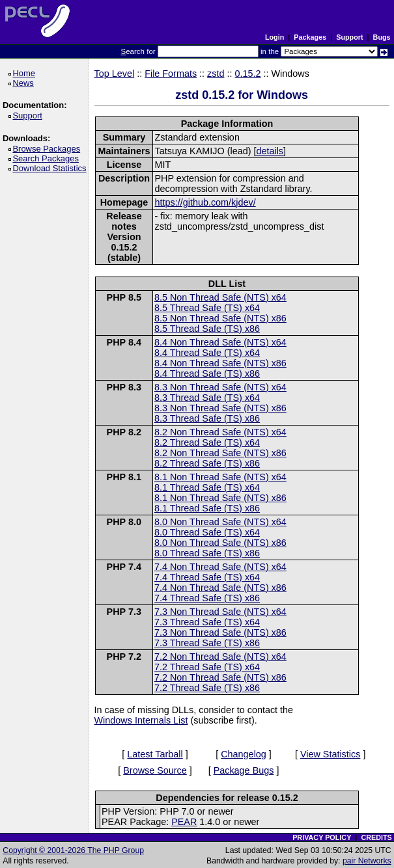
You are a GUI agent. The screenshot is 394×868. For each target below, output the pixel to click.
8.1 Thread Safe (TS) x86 (207, 508)
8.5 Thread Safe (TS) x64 (207, 308)
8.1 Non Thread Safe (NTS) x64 (220, 477)
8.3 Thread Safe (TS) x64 (207, 398)
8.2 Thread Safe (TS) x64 (207, 442)
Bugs (382, 37)
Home (26, 73)
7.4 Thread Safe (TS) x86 (207, 598)
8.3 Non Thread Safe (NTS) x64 (220, 387)
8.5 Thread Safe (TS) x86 (207, 329)
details (270, 151)
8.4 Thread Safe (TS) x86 (207, 373)
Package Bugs (244, 770)
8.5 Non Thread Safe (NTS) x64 (220, 297)
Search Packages (48, 158)
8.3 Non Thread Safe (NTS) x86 (220, 408)
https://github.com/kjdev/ (205, 202)
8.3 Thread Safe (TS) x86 (207, 418)
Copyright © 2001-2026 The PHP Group (73, 850)
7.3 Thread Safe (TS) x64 (207, 622)
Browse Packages (49, 149)
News (25, 83)
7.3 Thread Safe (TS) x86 (207, 643)
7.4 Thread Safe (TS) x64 (207, 577)
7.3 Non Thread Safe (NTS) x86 (220, 632)
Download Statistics (51, 168)
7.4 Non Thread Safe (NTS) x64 (220, 567)
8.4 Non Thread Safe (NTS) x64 (220, 342)
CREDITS (376, 837)
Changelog (244, 754)
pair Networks (367, 861)
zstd (216, 74)
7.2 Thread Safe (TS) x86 (207, 688)
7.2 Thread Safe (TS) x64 (207, 667)
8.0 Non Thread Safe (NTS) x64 (220, 522)
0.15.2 (248, 74)
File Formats (171, 74)
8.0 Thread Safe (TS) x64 (207, 532)
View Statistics (331, 754)
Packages (310, 37)
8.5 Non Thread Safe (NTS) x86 (220, 318)
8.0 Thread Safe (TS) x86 (207, 553)
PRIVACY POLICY (322, 837)
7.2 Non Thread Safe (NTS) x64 (220, 657)
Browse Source (155, 770)
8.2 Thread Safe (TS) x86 (207, 463)
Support (349, 37)
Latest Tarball (155, 754)
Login (274, 37)
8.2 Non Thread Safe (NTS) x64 (220, 432)
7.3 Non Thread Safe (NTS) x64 (220, 612)
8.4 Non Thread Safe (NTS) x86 (220, 363)
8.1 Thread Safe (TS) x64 (207, 487)
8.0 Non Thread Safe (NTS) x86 (220, 543)
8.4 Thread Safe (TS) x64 (207, 353)
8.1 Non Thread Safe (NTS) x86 (220, 498)
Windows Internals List (141, 720)
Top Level (115, 74)
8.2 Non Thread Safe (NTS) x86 (220, 453)
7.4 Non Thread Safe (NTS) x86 (220, 588)
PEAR (184, 822)
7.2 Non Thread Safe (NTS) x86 (220, 677)
